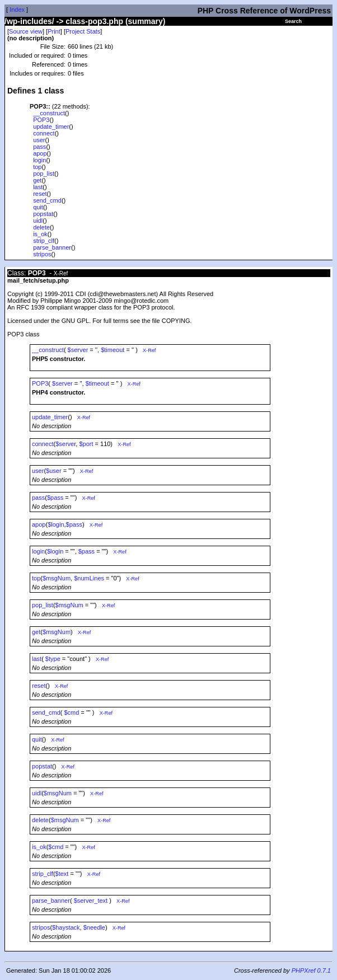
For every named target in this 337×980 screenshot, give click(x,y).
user (39, 140)
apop (40, 153)
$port (86, 444)
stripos (42, 254)
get (37, 180)
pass (39, 147)
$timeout (113, 350)
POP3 (41, 120)
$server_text (91, 901)
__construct (49, 113)
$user (54, 471)
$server (78, 350)
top (37, 167)
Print (54, 31)
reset (40, 194)
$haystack (66, 927)
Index (17, 10)
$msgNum (57, 578)
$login (56, 524)
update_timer (51, 126)
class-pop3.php (94, 21)
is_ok (40, 234)
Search (293, 21)
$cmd (72, 712)
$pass (55, 498)
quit (38, 207)
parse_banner (52, 247)
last (38, 187)
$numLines (89, 578)
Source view (26, 31)
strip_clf (44, 241)
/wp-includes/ (29, 21)
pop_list (44, 174)
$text (62, 874)
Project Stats (83, 31)
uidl (38, 221)
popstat (43, 214)
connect (44, 133)
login (39, 160)
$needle (94, 927)
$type (53, 659)
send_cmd (47, 200)
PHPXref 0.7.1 (311, 970)
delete (41, 227)
